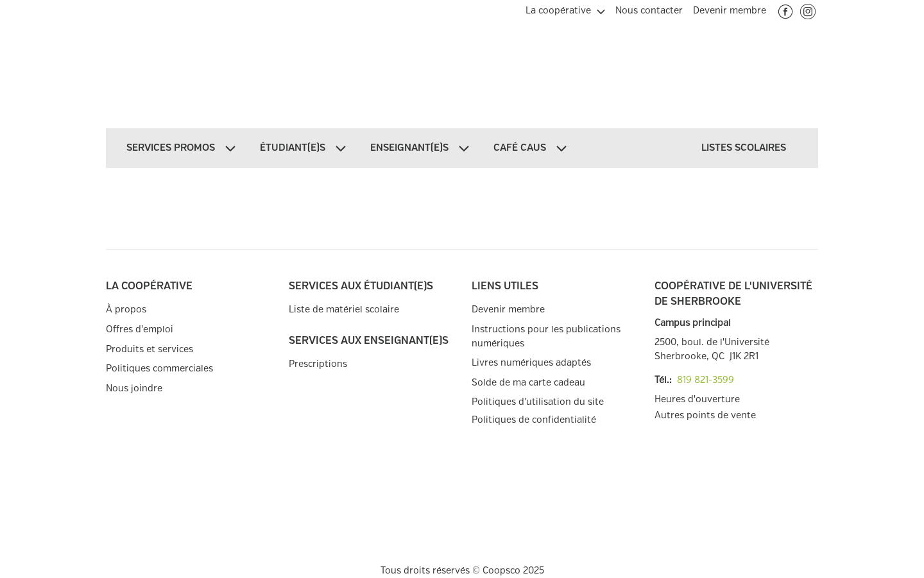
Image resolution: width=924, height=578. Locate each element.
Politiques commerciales (159, 369)
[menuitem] (565, 9)
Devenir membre (508, 310)
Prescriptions (318, 364)
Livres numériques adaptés (531, 363)
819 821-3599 (706, 380)
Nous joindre (134, 388)
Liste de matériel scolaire (344, 310)
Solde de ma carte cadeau (528, 383)
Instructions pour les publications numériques (546, 336)
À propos (126, 310)
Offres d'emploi (140, 329)
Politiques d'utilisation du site (538, 402)
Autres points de (705, 416)
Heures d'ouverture (697, 399)
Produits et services (150, 349)
